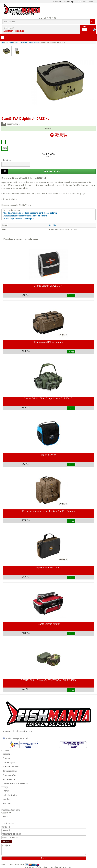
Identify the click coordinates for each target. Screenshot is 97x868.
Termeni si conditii (11, 771)
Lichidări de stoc (10, 795)
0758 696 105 (48, 18)
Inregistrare (19, 31)
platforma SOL (9, 823)
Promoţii (7, 791)
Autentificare (9, 31)
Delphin (53, 225)
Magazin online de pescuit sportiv (48, 716)
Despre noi (7, 754)
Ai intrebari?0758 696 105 (61, 135)
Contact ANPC (9, 775)
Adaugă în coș (52, 171)
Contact (57, 1)
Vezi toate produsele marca (19, 219)
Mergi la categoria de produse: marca (30, 213)
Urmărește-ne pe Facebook (16, 738)
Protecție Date (9, 779)
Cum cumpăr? (70, 1)
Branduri (7, 804)
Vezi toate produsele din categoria (25, 216)
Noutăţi (6, 799)
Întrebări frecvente (86, 1)
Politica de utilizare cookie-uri (15, 784)
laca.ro (6, 816)
